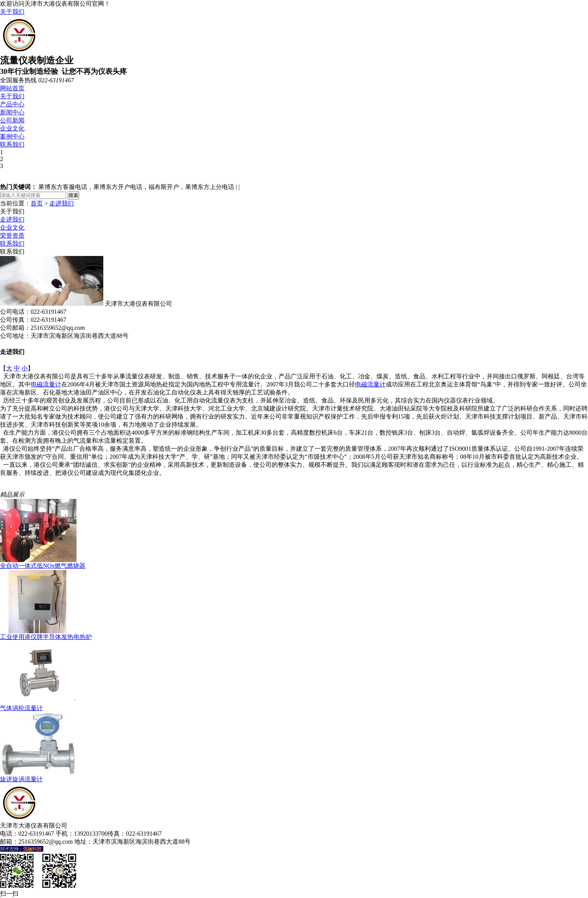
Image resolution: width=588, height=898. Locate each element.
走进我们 (62, 203)
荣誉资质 (12, 236)
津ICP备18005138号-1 (221, 842)
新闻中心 (12, 112)
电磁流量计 (46, 384)
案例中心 (12, 136)
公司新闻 (12, 120)
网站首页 (12, 88)
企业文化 (12, 128)
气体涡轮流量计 (21, 708)
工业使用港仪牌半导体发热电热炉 (46, 637)
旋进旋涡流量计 (21, 779)
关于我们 (12, 12)
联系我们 (12, 144)
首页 (37, 203)
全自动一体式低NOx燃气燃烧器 (43, 566)
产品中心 (12, 104)
